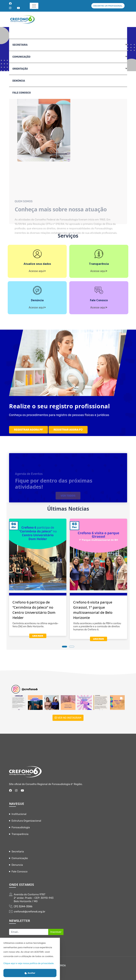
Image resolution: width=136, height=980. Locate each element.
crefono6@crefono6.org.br (30, 909)
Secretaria (18, 849)
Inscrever (56, 930)
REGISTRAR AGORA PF (29, 428)
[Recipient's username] (29, 930)
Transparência (20, 832)
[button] (19, 700)
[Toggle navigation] (34, 6)
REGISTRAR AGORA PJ (69, 428)
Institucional (19, 812)
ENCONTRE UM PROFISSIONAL (108, 6)
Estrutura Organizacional (26, 818)
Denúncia (19, 81)
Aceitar (30, 973)
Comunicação (20, 856)
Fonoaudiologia (21, 825)
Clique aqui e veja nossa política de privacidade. (29, 963)
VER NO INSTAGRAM (68, 715)
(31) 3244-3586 (23, 904)
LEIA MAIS (38, 633)
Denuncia (17, 862)
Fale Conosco (22, 93)
